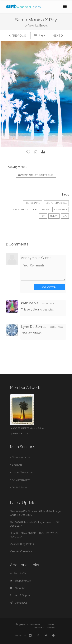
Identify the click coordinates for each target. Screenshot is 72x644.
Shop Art (17, 465)
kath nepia (30, 303)
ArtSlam (52, 624)
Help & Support (21, 595)
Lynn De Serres (34, 327)
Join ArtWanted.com (24, 472)
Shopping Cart (21, 581)
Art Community (21, 480)
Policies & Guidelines (44, 628)
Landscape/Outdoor (24, 210)
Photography (33, 203)
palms (45, 210)
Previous (17, 36)
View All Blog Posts (22, 544)
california (61, 210)
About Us (18, 588)
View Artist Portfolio (36, 175)
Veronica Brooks (38, 26)
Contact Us (19, 603)
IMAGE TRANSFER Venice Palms (27, 428)
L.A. (65, 216)
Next (58, 36)
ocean (54, 216)
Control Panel (20, 487)
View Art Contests (21, 551)
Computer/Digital (56, 203)
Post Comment (50, 287)
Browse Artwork (21, 457)
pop (43, 216)
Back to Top (19, 573)
